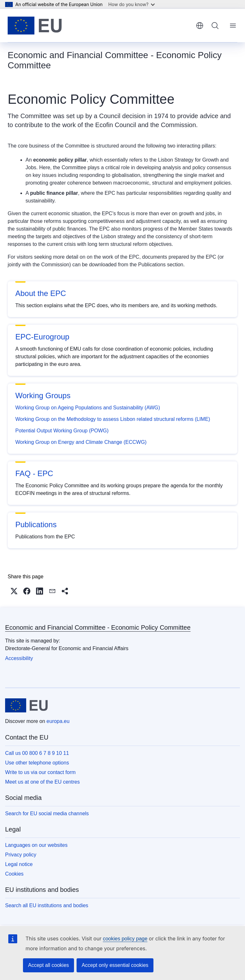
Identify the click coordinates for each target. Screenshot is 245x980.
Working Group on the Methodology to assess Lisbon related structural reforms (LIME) (113, 419)
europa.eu (58, 721)
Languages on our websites (36, 845)
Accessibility (19, 658)
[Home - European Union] (35, 26)
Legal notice (19, 864)
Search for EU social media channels (47, 813)
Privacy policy (21, 855)
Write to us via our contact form (40, 772)
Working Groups (43, 395)
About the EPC (41, 293)
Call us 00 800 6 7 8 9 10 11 (37, 753)
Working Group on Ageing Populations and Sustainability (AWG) (88, 408)
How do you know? (132, 4)
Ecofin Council (116, 125)
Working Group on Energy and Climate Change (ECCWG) (81, 442)
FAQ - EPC (34, 473)
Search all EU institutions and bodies (47, 905)
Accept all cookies (48, 965)
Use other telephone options (37, 763)
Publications (36, 524)
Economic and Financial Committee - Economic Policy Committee (98, 627)
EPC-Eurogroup (42, 337)
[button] (14, 591)
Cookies (14, 874)
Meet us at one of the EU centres (42, 782)
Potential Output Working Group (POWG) (62, 431)
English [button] (200, 26)
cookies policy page (125, 939)
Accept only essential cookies (115, 965)
